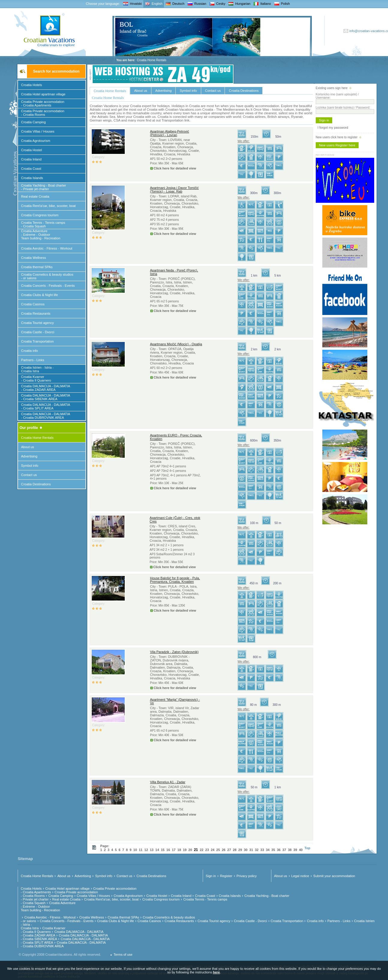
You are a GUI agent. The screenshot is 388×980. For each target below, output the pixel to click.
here (216, 972)
